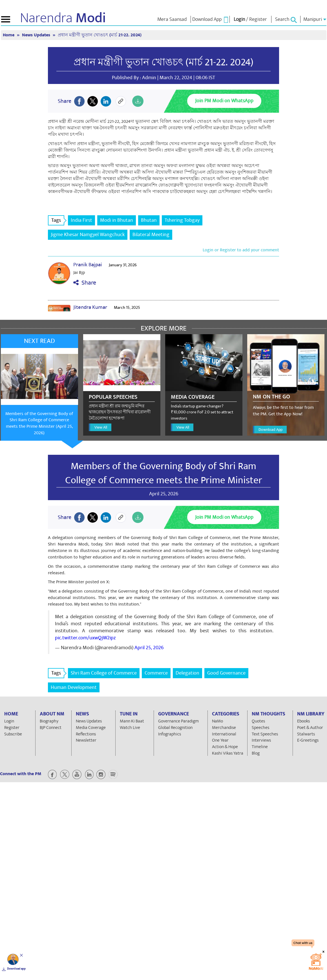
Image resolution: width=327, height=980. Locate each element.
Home (9, 35)
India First (81, 220)
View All (101, 427)
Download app (16, 969)
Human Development (74, 687)
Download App (270, 430)
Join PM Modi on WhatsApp (224, 101)
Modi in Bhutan (117, 220)
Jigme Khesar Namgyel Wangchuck (88, 235)
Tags (58, 220)
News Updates (37, 35)
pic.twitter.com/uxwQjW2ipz (85, 638)
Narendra (63, 18)
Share (85, 283)
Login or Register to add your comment (241, 250)
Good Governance (226, 673)
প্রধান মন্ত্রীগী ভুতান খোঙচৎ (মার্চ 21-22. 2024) (100, 35)
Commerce (156, 673)
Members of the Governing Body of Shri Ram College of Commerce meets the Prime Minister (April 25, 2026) (39, 423)
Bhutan (149, 220)
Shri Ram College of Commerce (104, 673)
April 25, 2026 (149, 648)
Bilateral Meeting (151, 235)
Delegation (187, 673)
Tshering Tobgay (182, 220)
